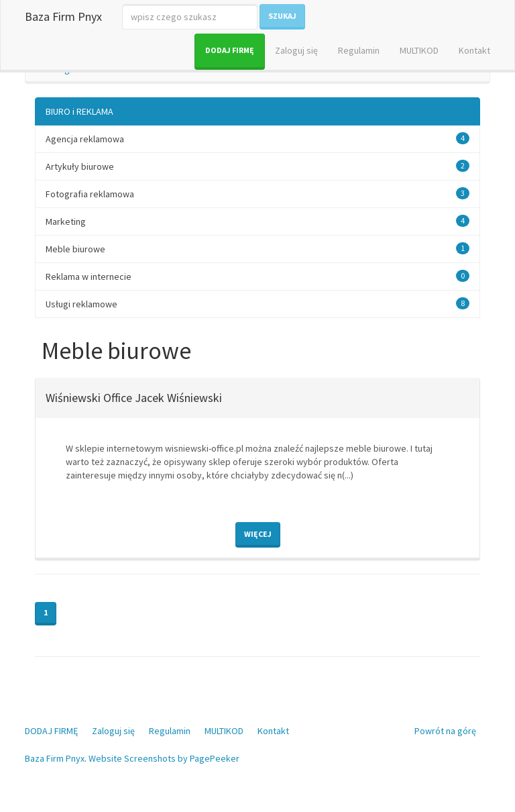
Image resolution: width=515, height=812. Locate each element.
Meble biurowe (75, 249)
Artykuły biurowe (80, 166)
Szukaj (282, 16)
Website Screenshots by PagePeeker (164, 758)
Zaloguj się (296, 50)
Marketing (66, 221)
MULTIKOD (419, 50)
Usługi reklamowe (81, 304)
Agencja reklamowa (85, 139)
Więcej (258, 534)
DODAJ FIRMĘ (230, 50)
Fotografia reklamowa (90, 194)
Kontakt (474, 50)
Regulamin (359, 50)
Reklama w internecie (89, 276)
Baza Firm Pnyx (63, 16)
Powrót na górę (445, 731)
